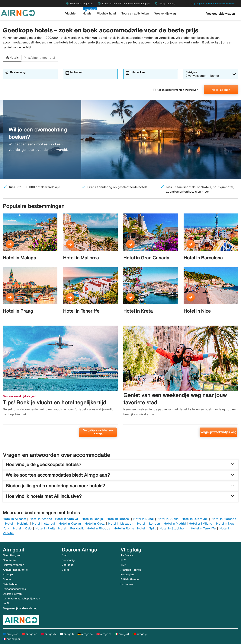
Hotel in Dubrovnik (195, 519)
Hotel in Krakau (70, 523)
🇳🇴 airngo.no (29, 634)
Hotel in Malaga (19, 258)
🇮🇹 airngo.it (122, 634)
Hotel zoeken (221, 90)
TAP (123, 565)
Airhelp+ (8, 574)
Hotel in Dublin (168, 519)
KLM (123, 560)
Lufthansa (127, 584)
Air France (127, 555)
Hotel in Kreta (138, 311)
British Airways (130, 579)
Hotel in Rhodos (98, 528)
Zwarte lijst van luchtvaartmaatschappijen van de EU (21, 599)
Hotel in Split (146, 528)
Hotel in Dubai (143, 519)
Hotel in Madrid (175, 523)
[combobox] (32, 76)
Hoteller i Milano (201, 523)
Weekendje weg (165, 13)
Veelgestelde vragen (221, 14)
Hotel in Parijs (45, 528)
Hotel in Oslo (22, 528)
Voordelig (68, 565)
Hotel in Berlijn (93, 519)
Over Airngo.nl (12, 555)
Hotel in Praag (18, 311)
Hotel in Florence (224, 519)
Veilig (65, 570)
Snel (64, 555)
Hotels (87, 13)
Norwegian (127, 574)
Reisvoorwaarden (13, 565)
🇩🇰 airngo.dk (48, 634)
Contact (8, 579)
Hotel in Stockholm (174, 528)
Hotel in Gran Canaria (146, 258)
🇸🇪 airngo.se (10, 634)
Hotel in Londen (149, 523)
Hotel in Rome (124, 528)
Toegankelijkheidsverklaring (20, 608)
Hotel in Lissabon (121, 523)
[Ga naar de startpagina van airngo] (18, 13)
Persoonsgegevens (14, 589)
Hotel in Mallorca (81, 258)
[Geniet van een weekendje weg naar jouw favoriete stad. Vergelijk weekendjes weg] (181, 384)
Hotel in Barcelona (203, 258)
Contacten (9, 560)
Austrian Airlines (131, 570)
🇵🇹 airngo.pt (140, 634)
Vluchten (71, 13)
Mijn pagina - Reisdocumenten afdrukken (213, 3)
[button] (12, 58)
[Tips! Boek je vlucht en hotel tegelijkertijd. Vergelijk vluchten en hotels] (60, 384)
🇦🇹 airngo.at (104, 634)
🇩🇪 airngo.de (85, 634)
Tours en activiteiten (135, 13)
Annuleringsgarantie (15, 570)
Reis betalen (11, 584)
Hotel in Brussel (118, 519)
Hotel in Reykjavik (71, 528)
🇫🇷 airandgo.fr (11, 639)
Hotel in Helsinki (17, 523)
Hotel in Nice (197, 311)
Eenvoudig (68, 560)
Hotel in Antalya (66, 519)
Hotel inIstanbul (44, 523)
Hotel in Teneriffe (81, 311)
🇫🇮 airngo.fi (67, 634)
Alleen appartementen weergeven (176, 90)
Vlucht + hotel (107, 13)
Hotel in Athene (41, 519)
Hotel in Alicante (15, 519)
